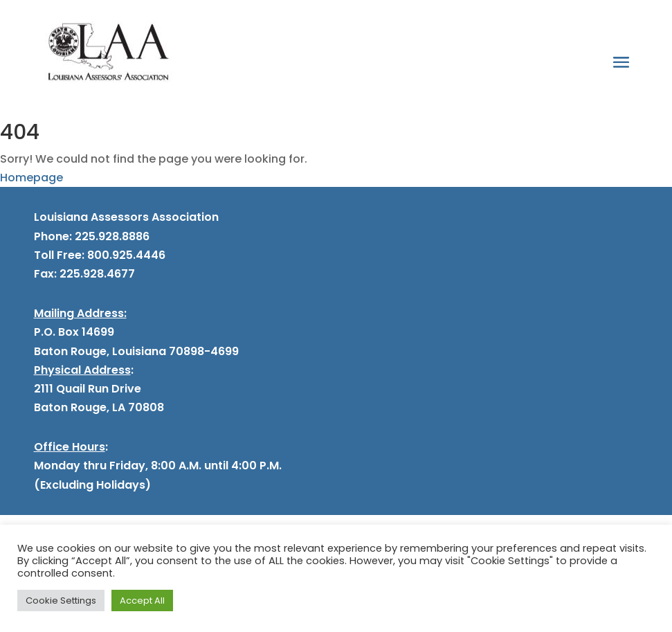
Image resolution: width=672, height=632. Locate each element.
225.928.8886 (112, 236)
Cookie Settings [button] (61, 601)
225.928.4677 (96, 274)
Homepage (31, 178)
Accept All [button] (142, 601)
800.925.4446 (125, 255)
